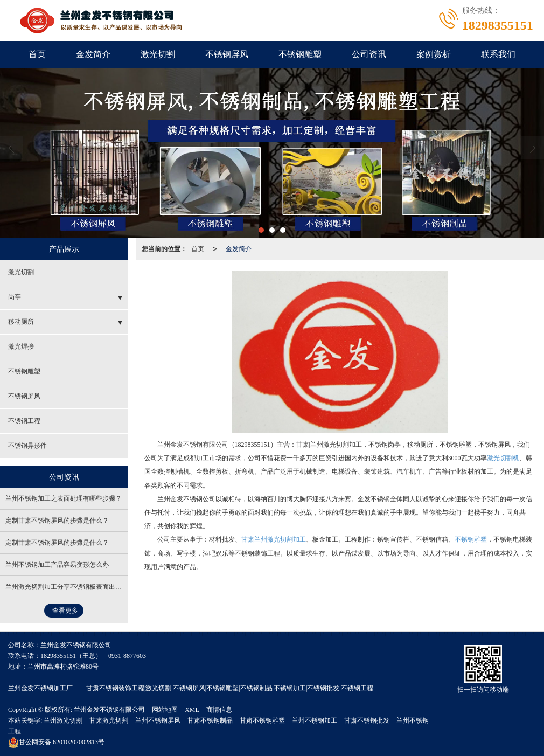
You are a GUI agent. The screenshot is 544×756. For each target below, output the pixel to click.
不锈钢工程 (24, 421)
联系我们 (498, 54)
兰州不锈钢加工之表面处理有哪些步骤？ (64, 498)
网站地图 (165, 710)
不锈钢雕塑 (300, 54)
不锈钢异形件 (27, 446)
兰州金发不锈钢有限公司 (109, 710)
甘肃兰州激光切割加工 (274, 539)
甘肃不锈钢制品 (210, 720)
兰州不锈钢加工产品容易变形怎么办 (57, 565)
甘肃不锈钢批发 (367, 720)
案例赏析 (434, 54)
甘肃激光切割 (109, 720)
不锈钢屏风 (227, 54)
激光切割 (158, 54)
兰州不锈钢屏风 (158, 720)
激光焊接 (21, 346)
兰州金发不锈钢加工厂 (40, 688)
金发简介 (93, 54)
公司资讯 (369, 54)
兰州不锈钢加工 (315, 720)
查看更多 (65, 611)
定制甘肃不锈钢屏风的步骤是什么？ (57, 521)
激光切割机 (503, 458)
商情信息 (219, 710)
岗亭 (15, 297)
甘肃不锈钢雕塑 (262, 720)
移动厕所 (21, 322)
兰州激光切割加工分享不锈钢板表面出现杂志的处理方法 (86, 587)
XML (192, 710)
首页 (37, 54)
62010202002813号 (56, 742)
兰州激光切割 (63, 720)
